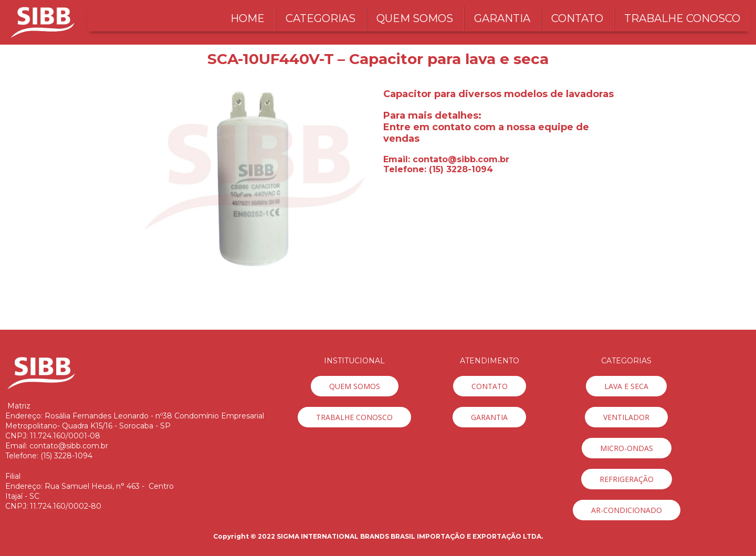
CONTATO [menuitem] (577, 18)
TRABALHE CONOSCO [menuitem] (682, 18)
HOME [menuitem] (248, 18)
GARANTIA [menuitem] (502, 18)
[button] (355, 386)
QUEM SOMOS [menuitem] (415, 18)
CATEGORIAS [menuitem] (321, 18)
